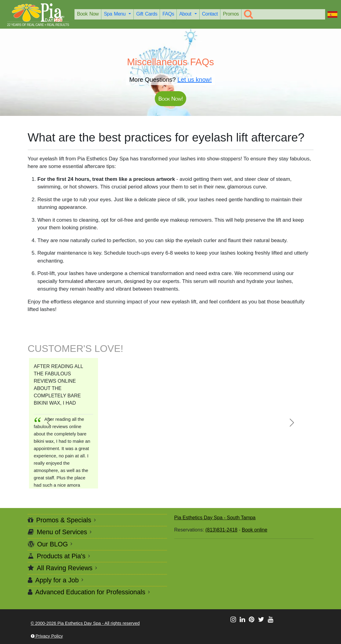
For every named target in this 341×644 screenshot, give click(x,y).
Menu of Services (62, 532)
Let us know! (194, 80)
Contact (210, 14)
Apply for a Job (57, 580)
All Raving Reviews (65, 568)
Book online (255, 530)
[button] (49, 423)
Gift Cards (147, 14)
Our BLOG (53, 544)
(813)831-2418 (221, 530)
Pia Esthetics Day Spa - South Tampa (215, 518)
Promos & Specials (64, 520)
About (186, 14)
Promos (231, 14)
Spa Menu (116, 14)
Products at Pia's (61, 556)
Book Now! (170, 99)
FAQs (168, 14)
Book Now (88, 14)
